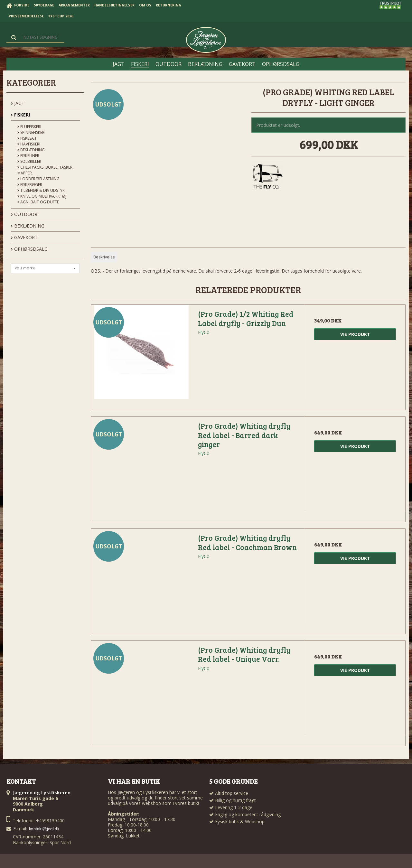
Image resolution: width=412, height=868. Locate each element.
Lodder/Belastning (38, 179)
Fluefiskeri (29, 127)
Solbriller (29, 161)
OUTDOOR (24, 214)
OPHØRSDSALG (29, 249)
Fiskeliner (28, 156)
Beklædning (31, 150)
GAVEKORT (24, 237)
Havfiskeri (29, 144)
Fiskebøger (30, 185)
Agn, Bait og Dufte (38, 202)
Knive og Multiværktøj (42, 196)
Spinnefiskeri (31, 132)
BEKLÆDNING (28, 226)
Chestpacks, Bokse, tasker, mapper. (45, 170)
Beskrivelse (104, 257)
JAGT (18, 103)
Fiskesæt (27, 138)
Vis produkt (355, 334)
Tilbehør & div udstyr (41, 190)
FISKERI (20, 115)
